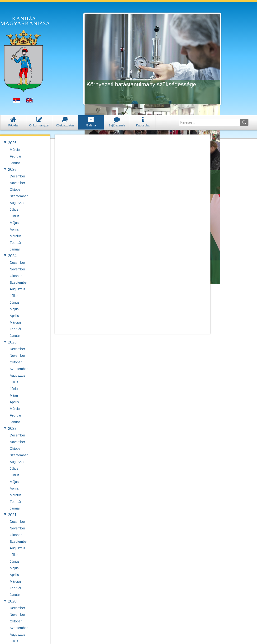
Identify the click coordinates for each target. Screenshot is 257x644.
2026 (12, 143)
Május (14, 223)
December (17, 176)
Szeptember (19, 196)
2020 (12, 601)
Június (14, 216)
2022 (12, 429)
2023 (12, 342)
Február (16, 156)
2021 (12, 515)
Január (15, 163)
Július (14, 209)
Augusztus (17, 203)
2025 (12, 169)
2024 (12, 256)
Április (14, 229)
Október (16, 190)
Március (16, 150)
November (17, 183)
